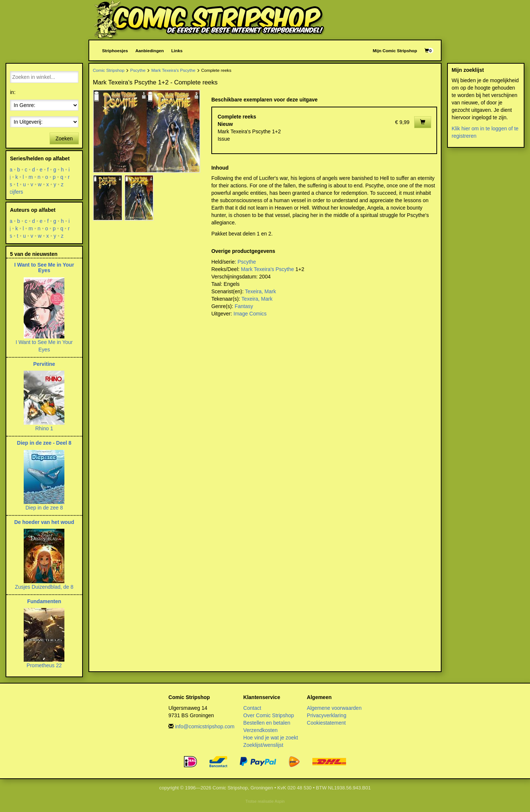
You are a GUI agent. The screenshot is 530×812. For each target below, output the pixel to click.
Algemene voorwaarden (334, 708)
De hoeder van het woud (44, 522)
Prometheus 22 (44, 665)
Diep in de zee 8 (44, 508)
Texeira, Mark (261, 291)
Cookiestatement (326, 723)
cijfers (16, 192)
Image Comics (250, 314)
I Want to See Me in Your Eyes (44, 268)
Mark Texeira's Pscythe (173, 70)
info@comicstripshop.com (205, 726)
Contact (252, 708)
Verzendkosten (260, 730)
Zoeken (64, 138)
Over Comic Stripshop (269, 715)
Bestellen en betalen (267, 723)
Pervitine (44, 364)
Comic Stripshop (109, 70)
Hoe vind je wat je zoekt (271, 738)
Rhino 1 (44, 428)
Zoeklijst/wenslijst (263, 745)
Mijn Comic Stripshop (395, 51)
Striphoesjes (115, 51)
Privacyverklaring (327, 715)
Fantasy (244, 306)
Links (177, 51)
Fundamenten (44, 601)
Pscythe (138, 70)
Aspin (280, 801)
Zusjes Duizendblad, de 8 (44, 587)
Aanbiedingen (150, 51)
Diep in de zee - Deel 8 (44, 443)
